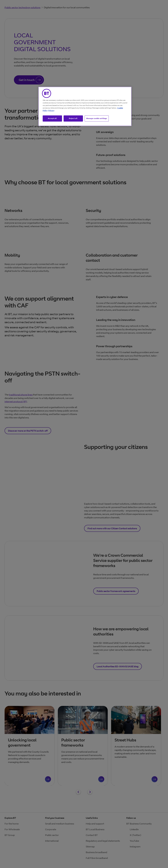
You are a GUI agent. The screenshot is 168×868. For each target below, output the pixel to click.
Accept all (52, 118)
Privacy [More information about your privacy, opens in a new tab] (51, 110)
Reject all (73, 118)
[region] (85, 106)
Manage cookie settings (97, 118)
